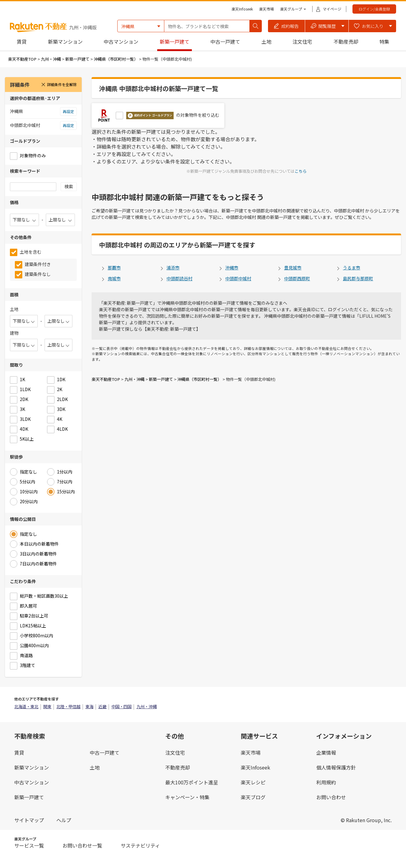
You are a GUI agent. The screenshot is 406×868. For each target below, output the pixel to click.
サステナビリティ (140, 845)
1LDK (25, 389)
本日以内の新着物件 (39, 544)
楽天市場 (266, 9)
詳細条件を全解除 (59, 84)
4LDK (62, 429)
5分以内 (28, 482)
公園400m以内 (34, 645)
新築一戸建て (175, 41)
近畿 (102, 707)
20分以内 (29, 501)
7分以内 (65, 482)
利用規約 (326, 782)
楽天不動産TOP (22, 59)
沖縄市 (232, 268)
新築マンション (65, 41)
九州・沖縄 (51, 59)
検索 (69, 186)
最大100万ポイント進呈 (192, 782)
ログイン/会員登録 (374, 9)
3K (22, 409)
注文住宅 (302, 41)
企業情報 (326, 752)
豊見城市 (293, 268)
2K (60, 389)
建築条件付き (38, 264)
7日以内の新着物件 (38, 564)
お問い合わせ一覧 (82, 845)
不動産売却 (346, 41)
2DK (24, 399)
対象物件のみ (33, 155)
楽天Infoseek (242, 9)
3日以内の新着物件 (38, 554)
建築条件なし (38, 274)
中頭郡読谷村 (179, 278)
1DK (61, 379)
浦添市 (173, 268)
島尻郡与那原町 (358, 278)
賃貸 (22, 41)
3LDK (25, 419)
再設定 (68, 111)
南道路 (26, 655)
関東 (47, 707)
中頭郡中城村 (238, 278)
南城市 (114, 278)
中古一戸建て (225, 41)
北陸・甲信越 (68, 707)
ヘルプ (64, 820)
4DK (24, 429)
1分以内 (65, 472)
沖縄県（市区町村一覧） (116, 59)
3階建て (28, 665)
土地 (266, 41)
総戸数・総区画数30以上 (44, 596)
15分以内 (66, 491)
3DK (61, 409)
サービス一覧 (29, 845)
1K (22, 379)
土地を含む (31, 252)
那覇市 (114, 268)
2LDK (62, 399)
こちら (301, 171)
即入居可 (28, 606)
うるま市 (352, 268)
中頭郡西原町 (297, 278)
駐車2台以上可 (34, 616)
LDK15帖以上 (33, 626)
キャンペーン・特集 (187, 797)
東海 (89, 707)
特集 (384, 41)
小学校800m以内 (37, 635)
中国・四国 (121, 707)
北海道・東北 (26, 707)
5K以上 (27, 439)
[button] (287, 26)
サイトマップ (29, 820)
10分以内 (29, 491)
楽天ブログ (253, 797)
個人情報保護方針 (336, 767)
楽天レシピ (253, 782)
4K (60, 419)
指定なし (28, 472)
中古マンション (121, 41)
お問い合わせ (331, 797)
